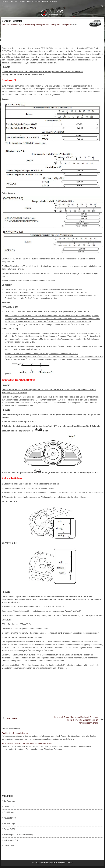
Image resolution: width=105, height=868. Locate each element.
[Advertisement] (52, 36)
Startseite (5, 2)
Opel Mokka (9, 812)
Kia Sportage (9, 801)
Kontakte (30, 2)
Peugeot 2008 (10, 818)
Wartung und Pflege (43, 25)
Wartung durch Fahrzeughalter (61, 25)
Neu (12, 2)
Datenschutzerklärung (50, 2)
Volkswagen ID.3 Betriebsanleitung (19, 835)
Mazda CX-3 (6, 25)
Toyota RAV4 (9, 829)
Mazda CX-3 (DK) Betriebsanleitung (23, 25)
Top (16, 2)
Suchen (38, 2)
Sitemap (22, 2)
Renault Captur (10, 823)
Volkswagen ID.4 (11, 840)
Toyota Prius (9, 846)
